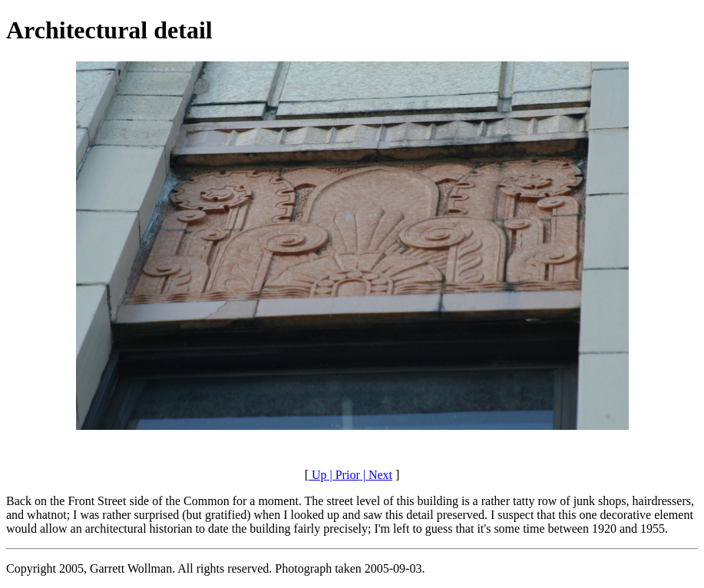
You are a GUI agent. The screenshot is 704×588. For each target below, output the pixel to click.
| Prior (344, 475)
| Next (376, 475)
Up (318, 475)
